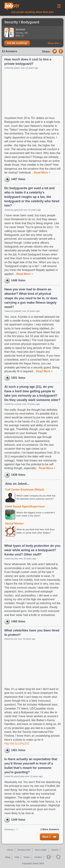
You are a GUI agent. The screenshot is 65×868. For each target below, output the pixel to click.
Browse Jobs (24, 850)
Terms (27, 857)
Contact (38, 857)
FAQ (17, 857)
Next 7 (49, 837)
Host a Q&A (41, 850)
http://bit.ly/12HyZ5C (17, 744)
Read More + (42, 173)
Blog (8, 857)
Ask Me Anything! (17, 43)
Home (10, 850)
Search (55, 850)
